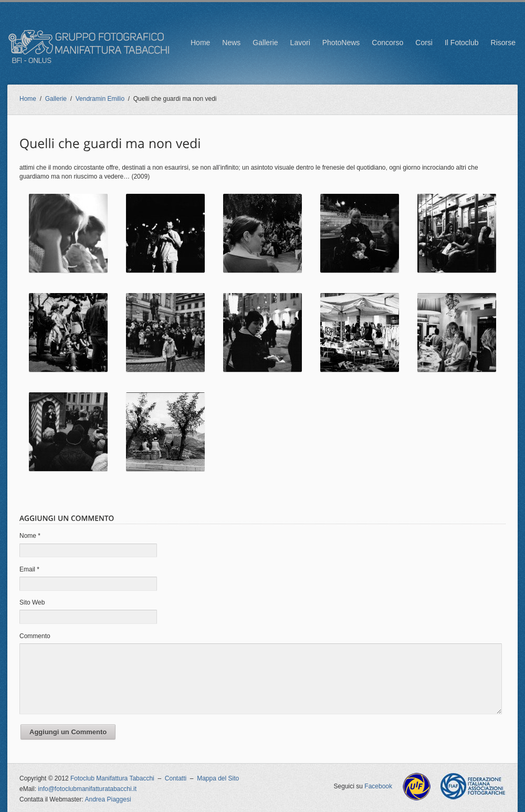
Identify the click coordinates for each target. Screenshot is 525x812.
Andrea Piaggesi (108, 799)
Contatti (176, 778)
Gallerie (265, 43)
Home (200, 43)
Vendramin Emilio (100, 99)
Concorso (387, 43)
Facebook (378, 786)
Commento (35, 636)
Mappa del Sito (218, 778)
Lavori (300, 43)
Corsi (424, 43)
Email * (29, 569)
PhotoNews (341, 43)
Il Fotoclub (462, 43)
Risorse (503, 43)
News (231, 43)
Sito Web (32, 602)
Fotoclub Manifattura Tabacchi (112, 778)
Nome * (30, 536)
